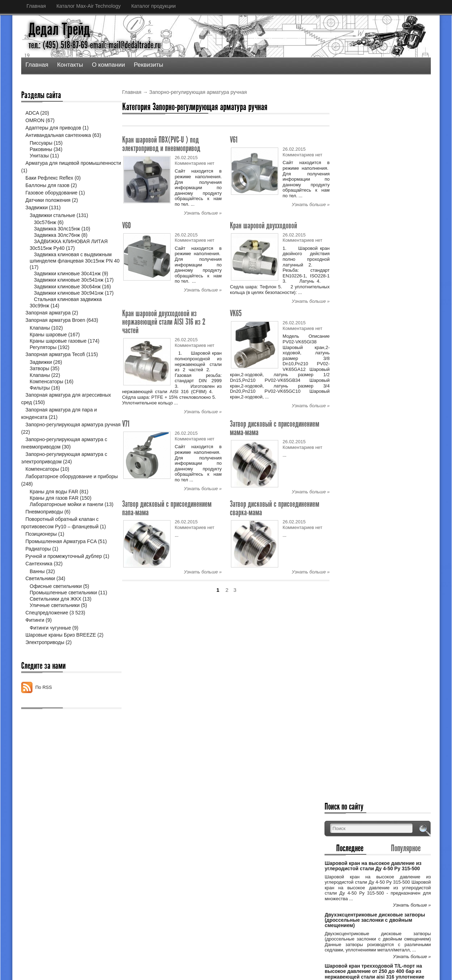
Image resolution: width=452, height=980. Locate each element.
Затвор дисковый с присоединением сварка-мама (275, 508)
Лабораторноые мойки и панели (66, 524)
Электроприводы (45, 668)
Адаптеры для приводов (53, 128)
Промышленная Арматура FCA (61, 567)
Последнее (362, 137)
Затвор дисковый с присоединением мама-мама (275, 428)
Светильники (40, 604)
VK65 (236, 313)
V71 (126, 424)
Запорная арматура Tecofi (55, 374)
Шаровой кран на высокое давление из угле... (211, 850)
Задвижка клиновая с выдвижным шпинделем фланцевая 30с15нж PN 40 (61, 261)
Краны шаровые (48, 354)
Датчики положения (48, 200)
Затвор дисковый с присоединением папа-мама (167, 508)
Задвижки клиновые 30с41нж (67, 273)
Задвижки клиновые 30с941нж (69, 306)
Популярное (410, 137)
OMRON (35, 120)
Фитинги (35, 645)
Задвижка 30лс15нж (57, 229)
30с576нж (45, 222)
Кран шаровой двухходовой (263, 225)
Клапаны (40, 347)
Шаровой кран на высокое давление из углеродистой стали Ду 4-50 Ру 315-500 (386, 157)
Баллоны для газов (47, 185)
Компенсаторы (46, 401)
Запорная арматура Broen (55, 339)
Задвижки (37, 208)
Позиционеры (41, 559)
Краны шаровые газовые (58, 360)
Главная (36, 6)
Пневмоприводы (44, 537)
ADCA (32, 113)
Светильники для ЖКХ (55, 625)
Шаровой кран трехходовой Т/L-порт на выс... (211, 895)
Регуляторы (43, 367)
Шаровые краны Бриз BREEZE (61, 661)
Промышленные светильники (63, 618)
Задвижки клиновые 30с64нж (67, 293)
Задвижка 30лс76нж (57, 235)
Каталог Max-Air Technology (89, 6)
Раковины (41, 149)
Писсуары (41, 143)
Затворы (39, 388)
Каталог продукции (154, 6)
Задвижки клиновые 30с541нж (69, 280)
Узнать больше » (203, 213)
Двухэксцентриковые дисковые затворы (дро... (212, 873)
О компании (108, 65)
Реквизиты (148, 65)
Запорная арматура (48, 332)
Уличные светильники (55, 631)
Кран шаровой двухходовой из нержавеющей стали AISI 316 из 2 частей (164, 322)
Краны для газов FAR (54, 517)
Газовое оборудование (51, 193)
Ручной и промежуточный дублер (64, 582)
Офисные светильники (56, 612)
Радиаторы (38, 574)
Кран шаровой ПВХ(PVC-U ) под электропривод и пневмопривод (161, 144)
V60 (127, 225)
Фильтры (40, 407)
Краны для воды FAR (54, 511)
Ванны (37, 597)
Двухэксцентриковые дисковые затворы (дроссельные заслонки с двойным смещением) (382, 214)
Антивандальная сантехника (58, 135)
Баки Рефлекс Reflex (49, 178)
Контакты (70, 65)
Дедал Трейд (59, 29)
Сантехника (39, 589)
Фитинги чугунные (50, 653)
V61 (234, 140)
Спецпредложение (47, 638)
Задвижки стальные (52, 215)
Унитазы (39, 156)
